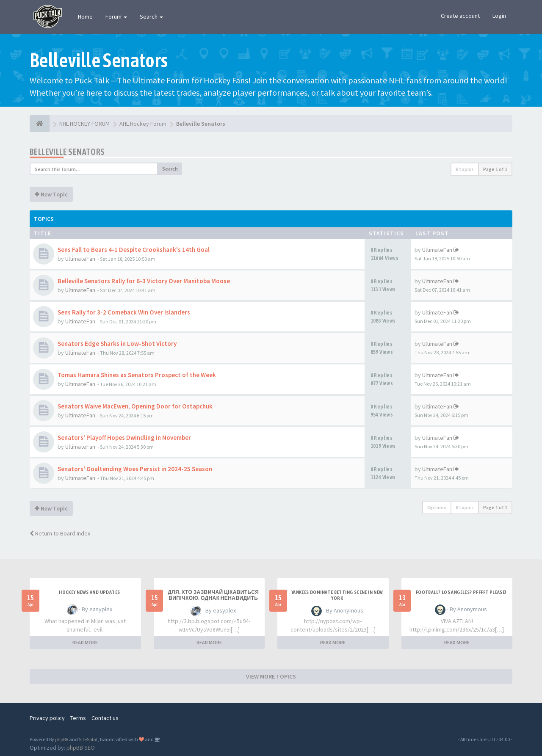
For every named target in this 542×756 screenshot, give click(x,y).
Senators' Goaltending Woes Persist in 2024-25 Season (135, 469)
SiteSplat (88, 739)
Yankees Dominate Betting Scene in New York (337, 595)
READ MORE (85, 642)
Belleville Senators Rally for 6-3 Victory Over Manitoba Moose (144, 281)
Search (151, 17)
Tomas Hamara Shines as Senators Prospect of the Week (137, 375)
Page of (495, 169)
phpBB (62, 739)
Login (499, 16)
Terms (78, 718)
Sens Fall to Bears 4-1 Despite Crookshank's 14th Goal (134, 250)
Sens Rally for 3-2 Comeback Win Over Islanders (124, 312)
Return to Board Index (60, 533)
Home (85, 17)
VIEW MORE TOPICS (271, 676)
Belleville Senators (67, 152)
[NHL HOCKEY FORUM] (40, 124)
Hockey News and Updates (89, 592)
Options (437, 507)
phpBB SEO (81, 748)
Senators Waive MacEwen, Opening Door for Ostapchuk (135, 406)
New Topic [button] (51, 194)
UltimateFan (80, 259)
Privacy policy (47, 718)
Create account (460, 16)
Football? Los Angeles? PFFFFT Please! (461, 592)
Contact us (105, 718)
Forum (116, 17)
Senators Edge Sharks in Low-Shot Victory (117, 344)
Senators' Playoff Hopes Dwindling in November (124, 437)
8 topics (465, 169)
